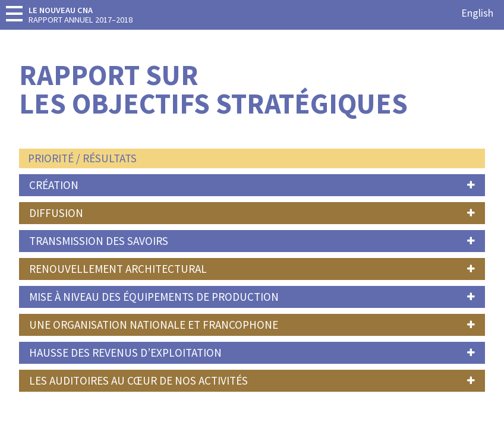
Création (54, 185)
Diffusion (56, 213)
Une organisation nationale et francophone (154, 325)
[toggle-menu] (14, 14)
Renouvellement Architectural (118, 269)
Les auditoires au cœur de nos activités (138, 380)
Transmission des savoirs (99, 241)
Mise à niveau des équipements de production (154, 297)
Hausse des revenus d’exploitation (125, 353)
